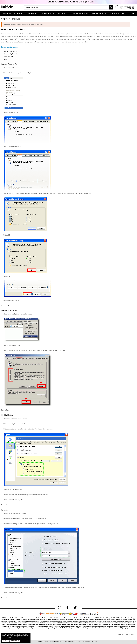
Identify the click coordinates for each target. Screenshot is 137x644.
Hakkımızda (86, 642)
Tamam (5, 641)
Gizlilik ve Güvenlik (57, 642)
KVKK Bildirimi (43, 642)
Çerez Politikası (14, 641)
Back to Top (5, 305)
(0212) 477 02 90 (127, 8)
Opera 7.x (7, 59)
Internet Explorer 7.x (11, 51)
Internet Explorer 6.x (11, 54)
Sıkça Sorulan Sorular (73, 642)
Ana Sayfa (5, 19)
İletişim (94, 642)
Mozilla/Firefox (9, 57)
